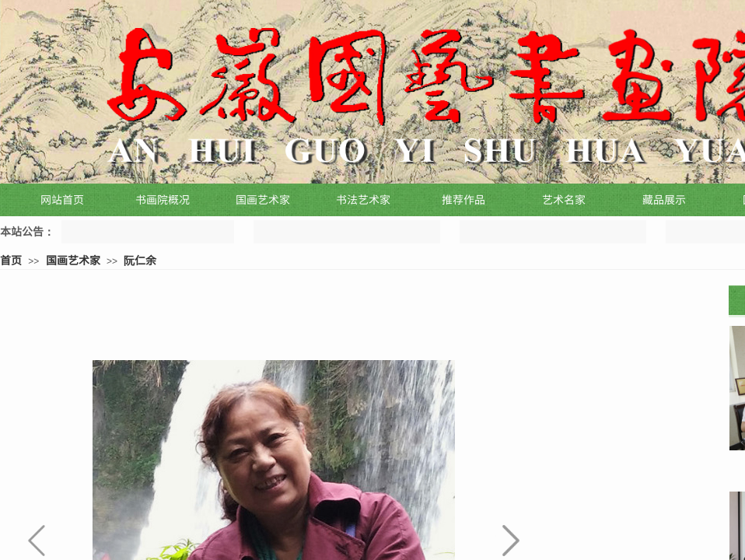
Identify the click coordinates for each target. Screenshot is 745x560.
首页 (11, 260)
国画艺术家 (73, 260)
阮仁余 (140, 260)
